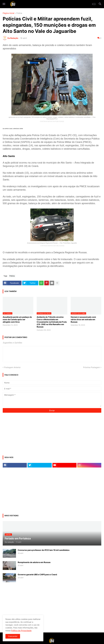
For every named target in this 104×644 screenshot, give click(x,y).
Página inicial (8, 13)
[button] (4, 4)
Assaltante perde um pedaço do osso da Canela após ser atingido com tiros (17, 319)
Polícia (19, 13)
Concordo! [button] (13, 636)
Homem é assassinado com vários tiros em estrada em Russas (83, 319)
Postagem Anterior (12, 367)
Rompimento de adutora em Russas (34, 562)
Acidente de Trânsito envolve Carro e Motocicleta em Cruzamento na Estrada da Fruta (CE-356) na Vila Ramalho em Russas (52, 322)
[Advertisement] (23, 434)
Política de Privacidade (21, 631)
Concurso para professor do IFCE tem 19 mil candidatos (44, 550)
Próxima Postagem (91, 367)
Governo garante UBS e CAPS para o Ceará (37, 574)
